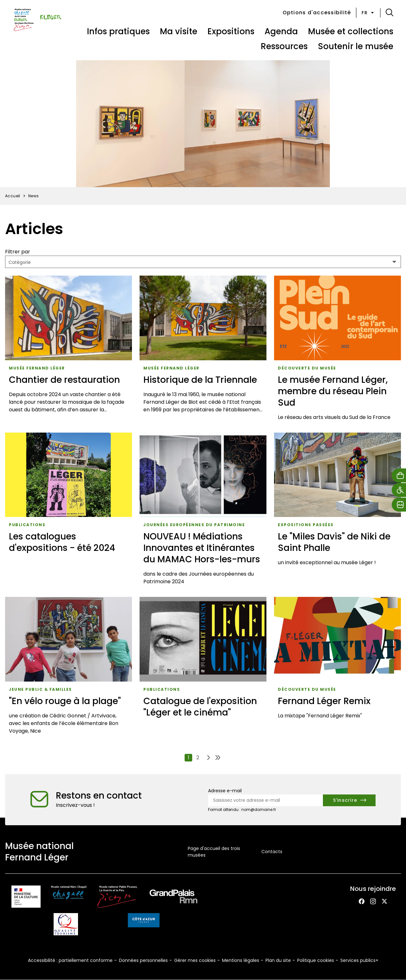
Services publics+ (359, 960)
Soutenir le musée (356, 46)
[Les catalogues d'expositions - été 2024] (69, 511)
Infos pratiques (118, 31)
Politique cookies (316, 960)
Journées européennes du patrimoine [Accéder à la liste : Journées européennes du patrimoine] (194, 525)
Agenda (281, 31)
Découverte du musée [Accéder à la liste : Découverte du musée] (307, 368)
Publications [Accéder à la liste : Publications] (27, 525)
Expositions (231, 31)
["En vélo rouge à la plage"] (69, 668)
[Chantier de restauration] (69, 350)
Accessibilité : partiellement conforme (70, 960)
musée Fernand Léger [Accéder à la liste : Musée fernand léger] (37, 368)
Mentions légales (241, 960)
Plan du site (278, 960)
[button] (390, 13)
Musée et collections (351, 31)
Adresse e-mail (225, 791)
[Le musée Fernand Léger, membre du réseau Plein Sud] (337, 350)
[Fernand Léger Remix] (337, 668)
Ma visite (179, 31)
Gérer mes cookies (195, 960)
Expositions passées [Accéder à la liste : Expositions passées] (306, 525)
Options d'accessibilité (317, 13)
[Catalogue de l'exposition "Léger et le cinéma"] (203, 668)
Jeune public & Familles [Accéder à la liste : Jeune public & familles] (40, 689)
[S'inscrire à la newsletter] (349, 800)
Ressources (284, 46)
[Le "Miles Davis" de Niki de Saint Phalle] (337, 511)
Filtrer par (18, 252)
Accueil (13, 196)
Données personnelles (143, 960)
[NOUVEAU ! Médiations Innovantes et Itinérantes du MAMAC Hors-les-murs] (203, 511)
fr (368, 13)
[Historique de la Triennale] (203, 350)
